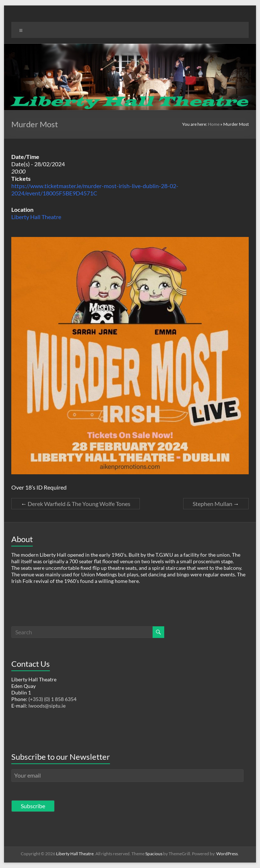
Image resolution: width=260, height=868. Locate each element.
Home (214, 124)
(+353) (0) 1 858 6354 (52, 699)
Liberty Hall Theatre (36, 217)
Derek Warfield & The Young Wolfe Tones (76, 504)
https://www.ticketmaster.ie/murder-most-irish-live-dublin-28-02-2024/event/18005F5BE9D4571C (95, 189)
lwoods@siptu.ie (47, 706)
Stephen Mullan (216, 504)
